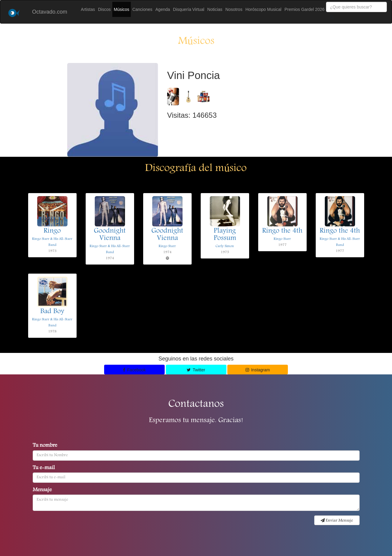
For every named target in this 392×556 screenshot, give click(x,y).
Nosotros (234, 9)
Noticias (215, 9)
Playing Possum (225, 235)
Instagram (258, 370)
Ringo (52, 231)
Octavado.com (50, 12)
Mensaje (42, 490)
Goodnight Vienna (110, 235)
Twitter (196, 370)
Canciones (142, 9)
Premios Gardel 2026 (305, 9)
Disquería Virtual (189, 9)
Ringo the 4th (282, 231)
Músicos (122, 9)
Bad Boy (52, 312)
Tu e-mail (44, 468)
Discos (104, 9)
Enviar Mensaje (337, 521)
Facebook (134, 370)
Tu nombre (45, 446)
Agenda (163, 9)
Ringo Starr (167, 246)
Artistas (88, 9)
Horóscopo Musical (264, 9)
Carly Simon (225, 246)
